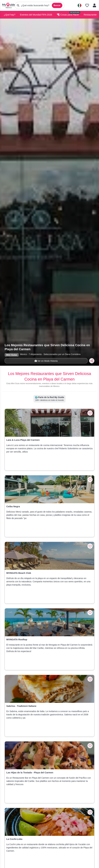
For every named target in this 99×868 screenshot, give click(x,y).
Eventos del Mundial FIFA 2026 (36, 15)
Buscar (57, 5)
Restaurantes (91, 15)
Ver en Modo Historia (46, 361)
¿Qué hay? (10, 15)
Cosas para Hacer (68, 15)
